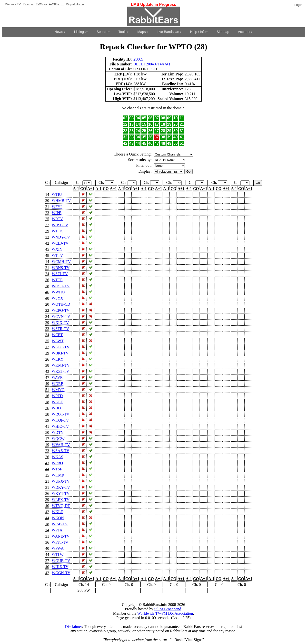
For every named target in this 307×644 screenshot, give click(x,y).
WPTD (57, 396)
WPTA (57, 530)
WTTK (57, 231)
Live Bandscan (168, 32)
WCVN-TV (61, 317)
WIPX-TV (60, 225)
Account (244, 32)
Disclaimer (73, 627)
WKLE (57, 512)
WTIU (57, 194)
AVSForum (56, 4)
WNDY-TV (61, 237)
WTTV (57, 255)
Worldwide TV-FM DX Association (165, 613)
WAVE (57, 378)
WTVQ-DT (61, 506)
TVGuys (42, 4)
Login (298, 5)
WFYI (57, 207)
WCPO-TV (61, 310)
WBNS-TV (61, 268)
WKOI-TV (60, 420)
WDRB (58, 384)
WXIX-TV (60, 323)
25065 (138, 59)
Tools (123, 32)
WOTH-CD (61, 304)
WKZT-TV (60, 371)
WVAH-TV (61, 445)
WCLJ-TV (60, 243)
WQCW (58, 439)
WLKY (57, 359)
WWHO (58, 292)
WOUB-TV (61, 561)
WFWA (58, 548)
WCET (57, 335)
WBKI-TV (60, 353)
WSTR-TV (60, 329)
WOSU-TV (61, 286)
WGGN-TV (61, 573)
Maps (141, 32)
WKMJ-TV (61, 365)
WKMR (58, 475)
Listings (80, 32)
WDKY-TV (61, 487)
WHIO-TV (60, 426)
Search (102, 32)
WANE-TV (61, 536)
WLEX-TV (61, 500)
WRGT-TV (60, 414)
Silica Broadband (168, 609)
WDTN (58, 432)
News (59, 32)
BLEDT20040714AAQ (152, 64)
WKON (58, 518)
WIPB (57, 213)
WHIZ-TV (60, 567)
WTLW (58, 555)
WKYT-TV (61, 493)
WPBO (57, 463)
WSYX (57, 298)
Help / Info (198, 32)
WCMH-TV (61, 262)
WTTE (57, 280)
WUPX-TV (61, 481)
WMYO (58, 390)
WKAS (57, 457)
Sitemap (223, 32)
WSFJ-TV (60, 274)
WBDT (57, 408)
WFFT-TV (60, 542)
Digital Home (75, 4)
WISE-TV (60, 524)
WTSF (57, 469)
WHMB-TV (61, 201)
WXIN (57, 249)
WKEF (57, 402)
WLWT (58, 341)
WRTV (57, 219)
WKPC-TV (61, 347)
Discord (29, 4)
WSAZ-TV (60, 451)
